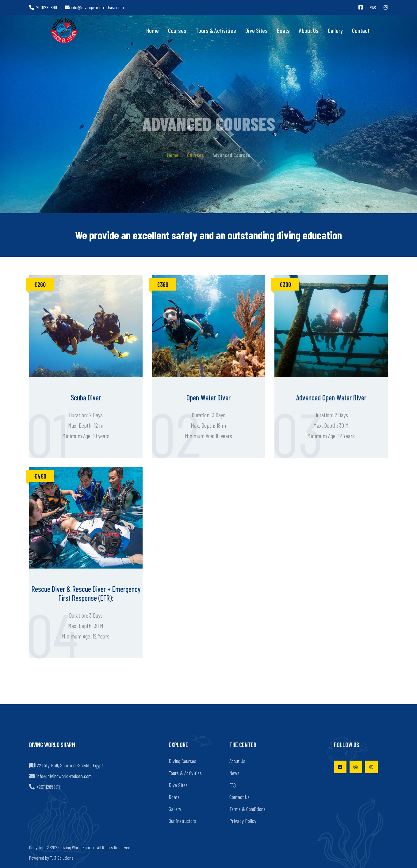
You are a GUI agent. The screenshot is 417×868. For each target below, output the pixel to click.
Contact (361, 30)
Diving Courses (182, 761)
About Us (309, 30)
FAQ (233, 785)
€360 (163, 284)
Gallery (335, 30)
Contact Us (239, 797)
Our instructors (182, 821)
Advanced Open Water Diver (331, 397)
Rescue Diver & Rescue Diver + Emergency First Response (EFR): (86, 593)
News (234, 773)
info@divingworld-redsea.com (94, 7)
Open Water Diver (208, 397)
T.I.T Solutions (62, 858)
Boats (283, 30)
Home (153, 30)
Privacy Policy (243, 821)
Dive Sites (256, 30)
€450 (40, 476)
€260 (40, 284)
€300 (285, 284)
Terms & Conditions (247, 809)
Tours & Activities (216, 30)
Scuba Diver (86, 397)
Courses (177, 30)
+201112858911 (43, 7)
